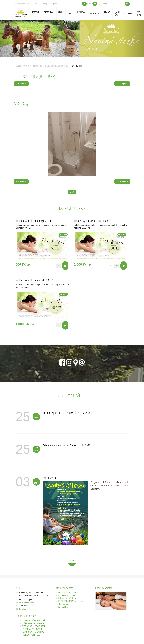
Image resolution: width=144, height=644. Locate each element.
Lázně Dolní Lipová (67, 595)
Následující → (122, 84)
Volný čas (117, 13)
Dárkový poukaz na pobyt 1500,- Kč (95, 221)
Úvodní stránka (22, 66)
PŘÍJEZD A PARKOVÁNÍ (33, 623)
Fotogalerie (37, 66)
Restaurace (49, 13)
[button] (11, 39)
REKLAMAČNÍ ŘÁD (31, 635)
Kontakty (128, 13)
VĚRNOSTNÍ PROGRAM (34, 626)
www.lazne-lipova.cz (27, 603)
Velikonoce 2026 (50, 478)
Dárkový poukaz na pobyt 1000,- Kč (36, 280)
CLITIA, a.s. (64, 604)
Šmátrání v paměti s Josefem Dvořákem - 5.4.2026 (67, 413)
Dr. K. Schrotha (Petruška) (57, 66)
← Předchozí (21, 84)
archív (72, 561)
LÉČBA (61, 13)
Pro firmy (138, 13)
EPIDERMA (64, 607)
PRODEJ (107, 13)
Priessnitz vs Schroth (68, 598)
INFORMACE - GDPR (32, 629)
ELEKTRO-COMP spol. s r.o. (71, 601)
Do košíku (65, 266)
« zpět (72, 192)
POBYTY (70, 13)
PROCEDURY (95, 13)
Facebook (23, 609)
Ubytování (36, 13)
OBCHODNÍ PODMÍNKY (33, 632)
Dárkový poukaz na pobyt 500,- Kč (36, 221)
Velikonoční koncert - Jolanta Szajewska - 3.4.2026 (66, 445)
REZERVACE (82, 13)
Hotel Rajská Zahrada (68, 593)
